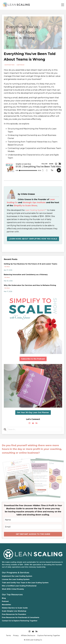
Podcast (5, 601)
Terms (8, 636)
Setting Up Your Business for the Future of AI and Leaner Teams (31, 264)
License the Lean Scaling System (16, 579)
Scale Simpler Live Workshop (14, 611)
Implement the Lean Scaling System (17, 576)
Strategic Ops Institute (34, 202)
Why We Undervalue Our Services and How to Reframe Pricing (30, 285)
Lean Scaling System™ (36, 210)
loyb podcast (20, 65)
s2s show (7, 267)
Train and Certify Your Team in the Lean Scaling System (25, 583)
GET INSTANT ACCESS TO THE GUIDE (33, 534)
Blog (4, 598)
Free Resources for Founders (14, 614)
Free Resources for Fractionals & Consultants (21, 617)
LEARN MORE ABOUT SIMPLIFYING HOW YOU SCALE (33, 239)
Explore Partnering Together (49, 636)
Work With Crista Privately (13, 589)
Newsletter (6, 605)
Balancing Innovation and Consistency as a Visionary (26, 275)
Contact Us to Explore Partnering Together (20, 621)
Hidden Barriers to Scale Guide (15, 608)
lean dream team (9, 65)
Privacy (16, 636)
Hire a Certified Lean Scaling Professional (19, 586)
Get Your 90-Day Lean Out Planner (33, 412)
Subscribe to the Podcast (33, 359)
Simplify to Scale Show (25, 206)
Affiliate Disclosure (28, 636)
